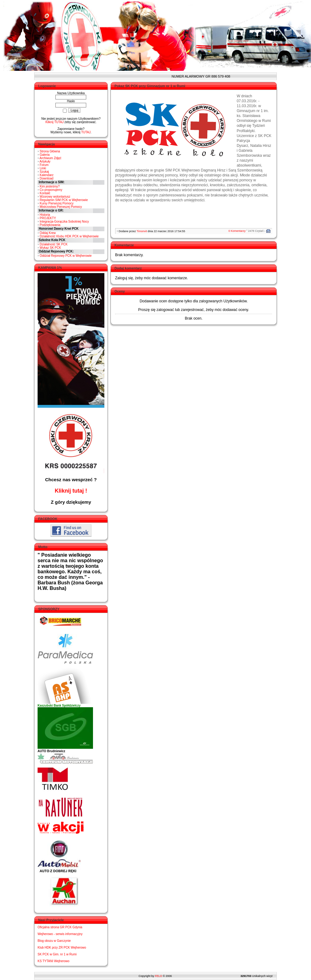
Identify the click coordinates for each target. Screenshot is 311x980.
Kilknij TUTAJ (54, 122)
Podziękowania (50, 225)
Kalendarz (47, 175)
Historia (45, 215)
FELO (159, 976)
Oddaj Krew (48, 233)
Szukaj (44, 172)
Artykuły (45, 161)
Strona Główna (50, 151)
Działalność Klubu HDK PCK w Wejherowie (69, 236)
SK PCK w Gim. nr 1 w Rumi (57, 954)
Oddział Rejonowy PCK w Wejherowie (66, 256)
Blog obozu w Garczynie (54, 941)
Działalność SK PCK (54, 244)
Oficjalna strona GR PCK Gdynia (60, 927)
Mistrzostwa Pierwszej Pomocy (61, 207)
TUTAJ (86, 132)
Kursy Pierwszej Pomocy (57, 203)
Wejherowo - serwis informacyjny (60, 934)
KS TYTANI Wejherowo (53, 961)
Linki (43, 168)
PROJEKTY (48, 218)
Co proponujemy (51, 190)
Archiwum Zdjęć (50, 158)
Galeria (45, 155)
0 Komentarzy (237, 231)
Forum (44, 165)
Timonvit (142, 231)
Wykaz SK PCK (50, 248)
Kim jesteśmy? (50, 186)
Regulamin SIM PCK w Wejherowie (64, 200)
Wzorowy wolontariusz (55, 197)
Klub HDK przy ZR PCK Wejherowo (62, 948)
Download (46, 178)
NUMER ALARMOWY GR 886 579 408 (196, 76)
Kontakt (45, 193)
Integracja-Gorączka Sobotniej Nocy (64, 222)
